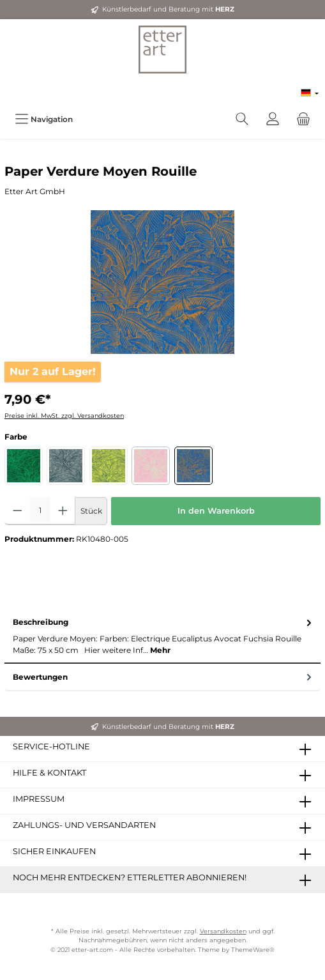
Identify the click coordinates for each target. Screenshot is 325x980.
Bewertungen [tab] (163, 677)
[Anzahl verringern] (18, 511)
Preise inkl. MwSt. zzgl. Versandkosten (64, 416)
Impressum (39, 799)
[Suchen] (242, 119)
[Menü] (44, 119)
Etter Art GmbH (35, 191)
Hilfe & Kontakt (49, 773)
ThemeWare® (253, 950)
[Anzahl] (40, 511)
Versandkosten (223, 931)
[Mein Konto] (273, 119)
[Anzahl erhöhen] (63, 511)
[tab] (162, 637)
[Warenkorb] (303, 119)
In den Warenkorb (216, 511)
